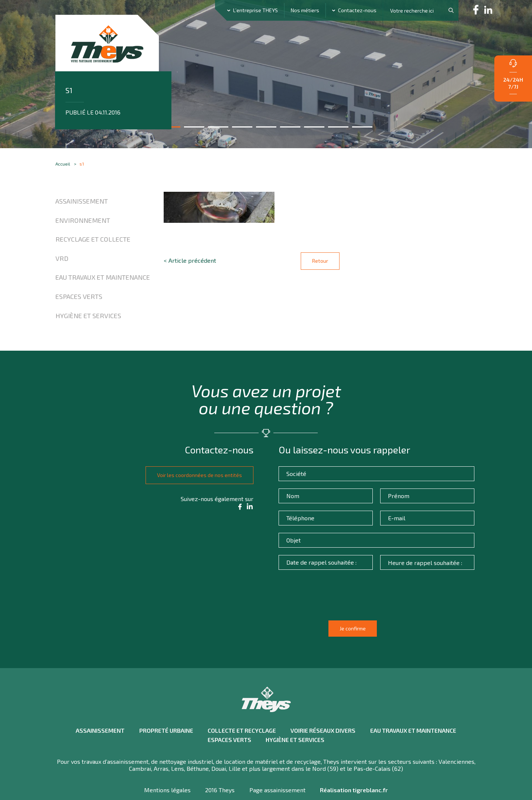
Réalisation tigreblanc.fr (355, 772)
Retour (320, 263)
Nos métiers (305, 10)
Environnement (83, 222)
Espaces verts (79, 298)
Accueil (63, 165)
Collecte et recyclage (241, 713)
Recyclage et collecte (93, 241)
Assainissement (82, 203)
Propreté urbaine (164, 713)
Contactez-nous (357, 10)
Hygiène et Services (88, 317)
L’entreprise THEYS (255, 10)
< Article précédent (190, 263)
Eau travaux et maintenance (103, 279)
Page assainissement (277, 772)
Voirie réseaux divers (323, 713)
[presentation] (338, 605)
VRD (62, 260)
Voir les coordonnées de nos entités (196, 478)
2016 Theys (219, 772)
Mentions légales (166, 772)
